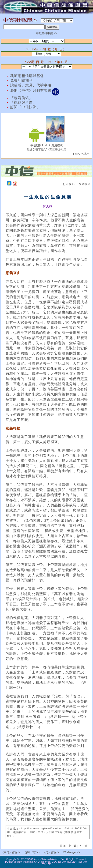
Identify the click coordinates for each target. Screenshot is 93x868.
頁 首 (63, 846)
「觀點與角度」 (23, 102)
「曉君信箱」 (21, 98)
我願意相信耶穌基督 (27, 76)
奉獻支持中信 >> (46, 33)
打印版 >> (69, 184)
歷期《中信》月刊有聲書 (35, 91)
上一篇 (72, 846)
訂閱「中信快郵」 (25, 107)
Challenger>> (71, 852)
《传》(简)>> (51, 852)
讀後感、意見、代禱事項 (31, 85)
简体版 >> (85, 184)
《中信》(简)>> (11, 852)
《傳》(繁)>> (31, 852)
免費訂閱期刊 (21, 81)
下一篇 (83, 846)
